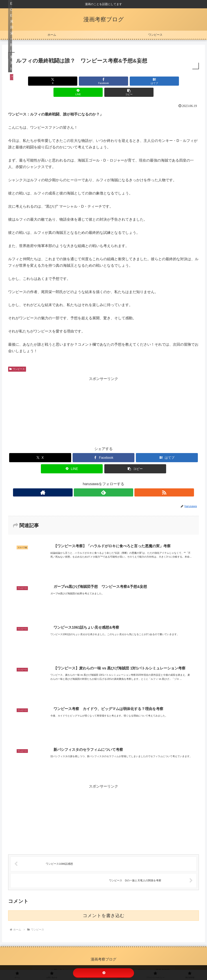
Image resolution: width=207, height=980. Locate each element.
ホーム (47, 964)
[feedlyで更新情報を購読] (103, 481)
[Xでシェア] (39, 81)
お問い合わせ (64, 964)
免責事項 (107, 964)
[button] (168, 81)
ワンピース (17, 358)
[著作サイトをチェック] (94, 481)
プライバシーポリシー (131, 964)
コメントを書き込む (104, 910)
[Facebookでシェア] (71, 81)
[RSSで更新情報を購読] (113, 481)
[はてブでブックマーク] (103, 81)
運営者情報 (157, 964)
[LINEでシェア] (136, 81)
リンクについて (87, 964)
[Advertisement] (103, 399)
